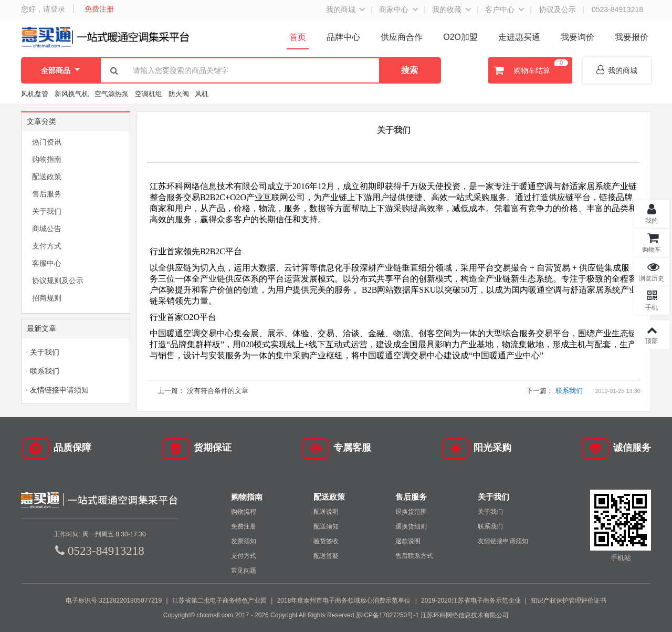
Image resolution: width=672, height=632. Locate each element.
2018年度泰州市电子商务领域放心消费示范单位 (344, 600)
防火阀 (179, 94)
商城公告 (47, 229)
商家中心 (394, 9)
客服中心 (47, 263)
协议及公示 (558, 9)
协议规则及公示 (58, 281)
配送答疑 (326, 556)
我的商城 (341, 9)
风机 (202, 94)
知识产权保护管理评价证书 (569, 600)
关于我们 (47, 211)
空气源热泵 (112, 94)
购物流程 (244, 512)
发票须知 (244, 541)
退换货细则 (411, 526)
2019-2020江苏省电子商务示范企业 (471, 600)
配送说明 (326, 512)
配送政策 (47, 177)
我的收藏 (447, 9)
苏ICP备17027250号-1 (387, 615)
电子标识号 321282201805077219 (114, 600)
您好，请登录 (43, 9)
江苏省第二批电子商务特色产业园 (219, 600)
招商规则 (47, 298)
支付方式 (47, 246)
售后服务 (47, 194)
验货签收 (326, 541)
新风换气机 (73, 94)
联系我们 (45, 371)
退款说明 (408, 541)
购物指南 (47, 159)
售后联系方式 (414, 556)
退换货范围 (411, 512)
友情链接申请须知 (59, 390)
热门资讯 (47, 142)
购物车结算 (530, 70)
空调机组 (149, 94)
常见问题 (244, 571)
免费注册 (99, 9)
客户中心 (500, 9)
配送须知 (326, 526)
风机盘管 (35, 94)
